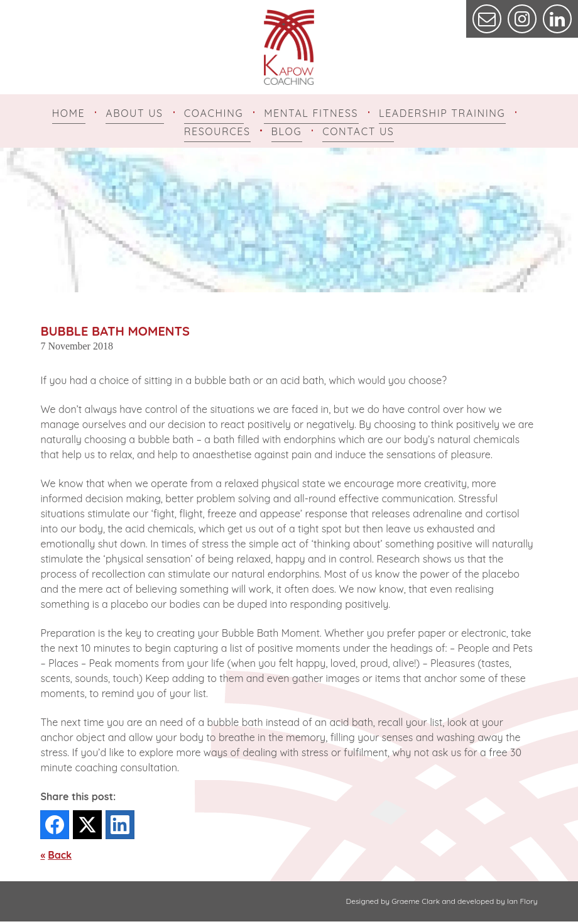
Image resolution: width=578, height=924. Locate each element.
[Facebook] (55, 827)
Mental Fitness (311, 113)
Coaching (214, 113)
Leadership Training (442, 113)
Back (60, 857)
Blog (287, 133)
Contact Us (358, 133)
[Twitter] (87, 827)
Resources (217, 133)
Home (69, 113)
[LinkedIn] (120, 827)
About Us (134, 113)
